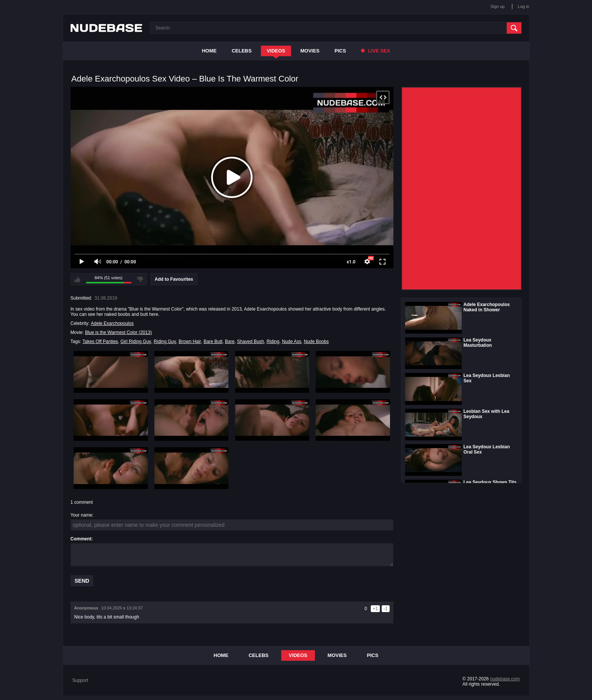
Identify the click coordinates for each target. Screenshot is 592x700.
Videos (276, 51)
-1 (386, 609)
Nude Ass (292, 342)
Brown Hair (190, 342)
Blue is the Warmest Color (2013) (118, 332)
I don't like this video (140, 279)
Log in (524, 6)
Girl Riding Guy (136, 342)
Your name (82, 515)
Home (209, 51)
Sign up (497, 6)
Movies (310, 51)
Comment (81, 539)
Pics (340, 51)
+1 (375, 609)
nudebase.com (505, 679)
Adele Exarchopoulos (112, 323)
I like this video (77, 279)
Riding (273, 342)
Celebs (242, 51)
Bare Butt (213, 342)
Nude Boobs (316, 342)
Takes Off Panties (100, 342)
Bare (230, 342)
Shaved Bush (251, 342)
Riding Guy (165, 342)
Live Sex (375, 51)
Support (80, 680)
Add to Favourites (174, 279)
